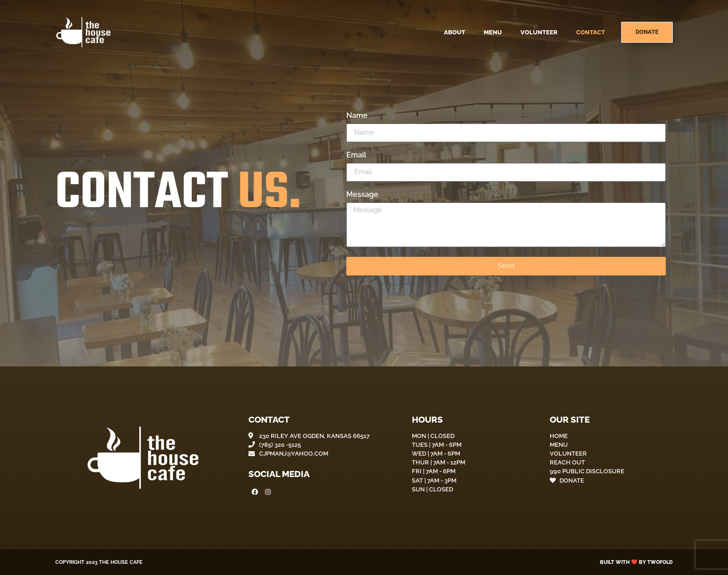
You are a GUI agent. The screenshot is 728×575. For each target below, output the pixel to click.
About (455, 32)
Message (362, 195)
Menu (493, 32)
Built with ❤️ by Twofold (636, 562)
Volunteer (539, 32)
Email (356, 155)
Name (357, 116)
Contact (591, 32)
